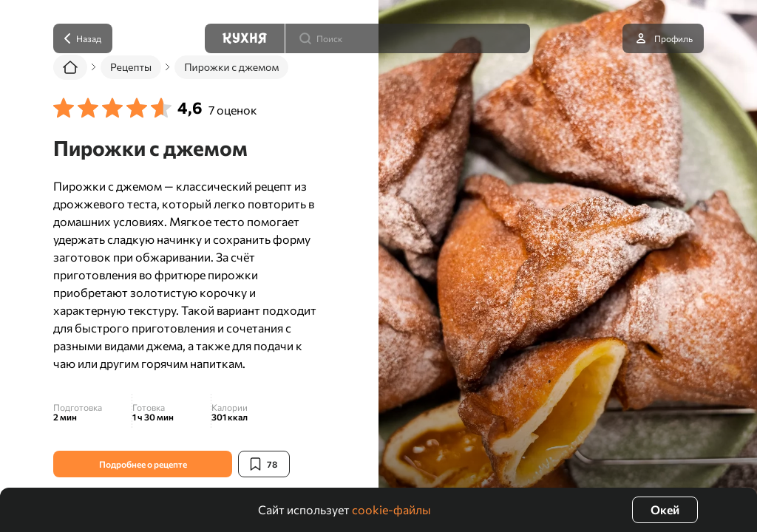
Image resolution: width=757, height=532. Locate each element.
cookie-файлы (391, 509)
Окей (665, 509)
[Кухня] (245, 38)
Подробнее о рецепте (143, 464)
